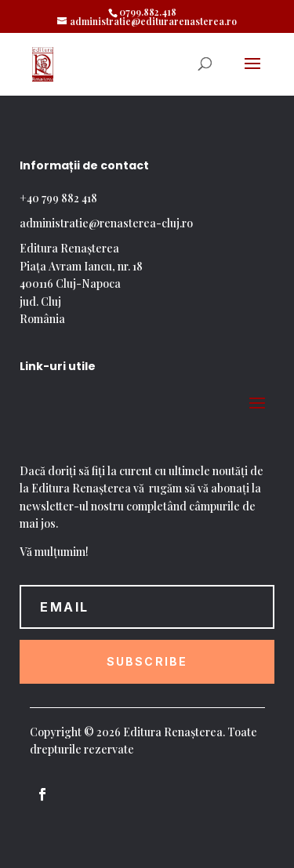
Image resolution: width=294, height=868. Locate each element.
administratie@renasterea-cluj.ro (106, 223)
